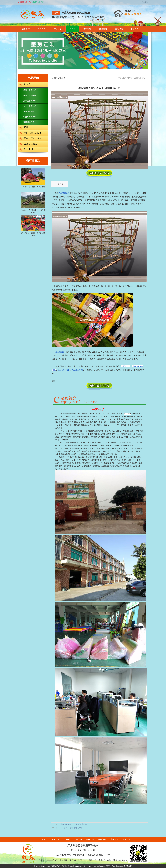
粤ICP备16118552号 (118, 866)
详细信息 (60, 184)
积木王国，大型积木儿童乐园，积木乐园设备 (33, 233)
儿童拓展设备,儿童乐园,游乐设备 (73, 824)
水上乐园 (128, 414)
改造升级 (87, 29)
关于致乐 (42, 29)
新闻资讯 (103, 29)
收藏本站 (145, 2)
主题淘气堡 (126, 366)
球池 (108, 414)
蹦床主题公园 (91, 414)
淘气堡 (72, 29)
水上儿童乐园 (119, 419)
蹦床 (68, 370)
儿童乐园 (61, 370)
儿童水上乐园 (77, 370)
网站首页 (26, 29)
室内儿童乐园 (106, 419)
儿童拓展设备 (140, 78)
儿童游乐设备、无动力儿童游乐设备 (33, 187)
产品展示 (58, 29)
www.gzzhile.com (99, 866)
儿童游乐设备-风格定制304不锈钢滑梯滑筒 (33, 210)
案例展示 (119, 29)
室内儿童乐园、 (118, 414)
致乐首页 (43, 839)
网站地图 (129, 866)
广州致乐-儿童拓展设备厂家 (72, 828)
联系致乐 (135, 29)
